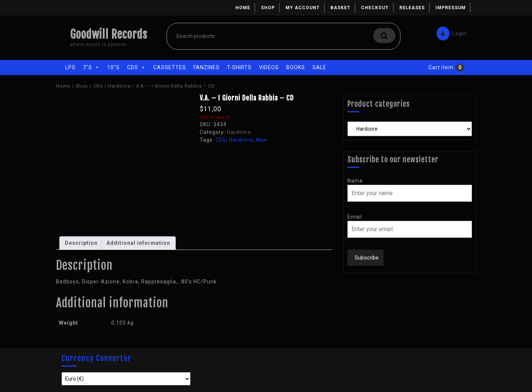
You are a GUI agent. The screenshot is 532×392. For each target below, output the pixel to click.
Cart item (441, 67)
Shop (268, 8)
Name (355, 181)
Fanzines (206, 67)
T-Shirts (239, 67)
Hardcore (119, 86)
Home (243, 8)
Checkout (375, 8)
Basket (340, 8)
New (262, 140)
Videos (269, 67)
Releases (412, 8)
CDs (136, 67)
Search (384, 36)
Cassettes (170, 67)
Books (296, 67)
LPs (70, 67)
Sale (319, 67)
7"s (91, 67)
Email (355, 217)
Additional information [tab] (138, 243)
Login (450, 32)
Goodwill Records (109, 34)
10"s (113, 67)
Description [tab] (81, 243)
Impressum (451, 8)
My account (303, 8)
